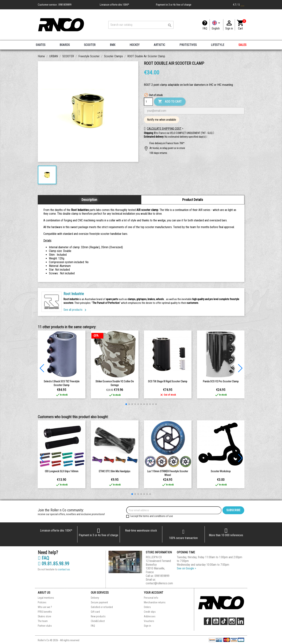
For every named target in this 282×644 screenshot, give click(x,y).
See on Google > (186, 568)
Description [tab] (89, 200)
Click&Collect (98, 621)
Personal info (151, 598)
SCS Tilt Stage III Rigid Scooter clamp (168, 381)
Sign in (147, 626)
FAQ (205, 28)
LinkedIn (240, 621)
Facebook (208, 621)
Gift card (95, 612)
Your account (154, 593)
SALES (242, 45)
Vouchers (149, 621)
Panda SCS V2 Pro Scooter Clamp (221, 381)
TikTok (224, 621)
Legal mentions (46, 598)
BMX (113, 45)
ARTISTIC (159, 45)
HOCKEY (135, 45)
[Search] (141, 25)
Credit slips (150, 612)
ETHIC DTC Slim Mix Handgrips (115, 471)
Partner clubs (45, 626)
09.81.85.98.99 (54, 564)
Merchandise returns (155, 602)
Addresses (150, 616)
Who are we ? (45, 607)
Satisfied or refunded (102, 607)
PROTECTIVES (188, 45)
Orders (147, 607)
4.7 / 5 (239, 5)
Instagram (232, 621)
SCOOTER (90, 45)
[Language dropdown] (216, 25)
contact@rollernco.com (159, 583)
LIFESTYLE (218, 45)
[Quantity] (148, 102)
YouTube (216, 621)
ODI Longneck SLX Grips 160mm (62, 471)
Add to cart (170, 102)
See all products (76, 310)
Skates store (44, 616)
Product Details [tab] (193, 200)
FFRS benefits (45, 612)
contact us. (64, 569)
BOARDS (65, 45)
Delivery (95, 598)
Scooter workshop (221, 471)
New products (98, 616)
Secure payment (99, 602)
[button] (207, 137)
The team (43, 621)
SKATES (41, 45)
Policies (42, 602)
